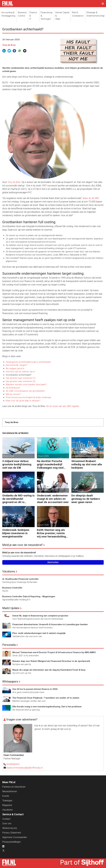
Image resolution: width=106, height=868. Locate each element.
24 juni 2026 (43, 490)
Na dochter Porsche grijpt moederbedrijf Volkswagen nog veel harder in (50, 464)
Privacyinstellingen (11, 842)
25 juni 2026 (8, 490)
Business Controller (12, 588)
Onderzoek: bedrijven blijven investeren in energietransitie (16, 533)
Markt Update (11, 608)
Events (6, 796)
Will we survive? (13, 394)
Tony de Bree (9, 45)
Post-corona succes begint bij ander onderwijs (28, 397)
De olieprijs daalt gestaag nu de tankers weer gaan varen (86, 499)
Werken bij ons (10, 828)
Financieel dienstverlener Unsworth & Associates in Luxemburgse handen (50, 624)
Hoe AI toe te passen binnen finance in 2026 (35, 689)
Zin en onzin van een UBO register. (63, 406)
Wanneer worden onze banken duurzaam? (26, 384)
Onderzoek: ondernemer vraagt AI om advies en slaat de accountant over (53, 499)
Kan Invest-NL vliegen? (17, 365)
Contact (6, 819)
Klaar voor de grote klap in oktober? (23, 401)
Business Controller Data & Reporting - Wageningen (29, 596)
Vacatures (9, 571)
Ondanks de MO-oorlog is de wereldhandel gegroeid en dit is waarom (18, 499)
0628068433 (13, 764)
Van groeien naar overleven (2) (21, 381)
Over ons (7, 823)
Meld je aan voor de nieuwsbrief (22, 545)
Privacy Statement (12, 833)
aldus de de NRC (91, 198)
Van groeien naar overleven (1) (21, 378)
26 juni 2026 (43, 456)
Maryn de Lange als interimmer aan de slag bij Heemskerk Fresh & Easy (49, 670)
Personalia (9, 645)
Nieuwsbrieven (10, 791)
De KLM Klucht (13, 388)
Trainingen (7, 801)
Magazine (7, 805)
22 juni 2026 (8, 525)
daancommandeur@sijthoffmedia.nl (24, 768)
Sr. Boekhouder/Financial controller (21, 579)
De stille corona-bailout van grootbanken (25, 391)
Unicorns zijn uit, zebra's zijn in (20, 372)
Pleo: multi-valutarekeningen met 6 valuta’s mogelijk (39, 633)
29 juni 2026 (8, 456)
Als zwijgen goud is (15, 368)
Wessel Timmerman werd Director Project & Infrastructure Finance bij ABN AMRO (54, 652)
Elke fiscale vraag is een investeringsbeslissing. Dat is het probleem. (47, 707)
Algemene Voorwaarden (15, 837)
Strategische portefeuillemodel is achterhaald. (28, 362)
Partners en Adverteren (14, 787)
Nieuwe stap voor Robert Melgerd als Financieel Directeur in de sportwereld (51, 661)
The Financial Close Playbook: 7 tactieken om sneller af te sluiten (46, 698)
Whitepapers (10, 681)
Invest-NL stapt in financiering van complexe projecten (40, 616)
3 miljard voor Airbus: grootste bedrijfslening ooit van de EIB (17, 464)
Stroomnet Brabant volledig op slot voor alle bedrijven (87, 464)
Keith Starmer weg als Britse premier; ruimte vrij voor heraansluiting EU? (51, 533)
